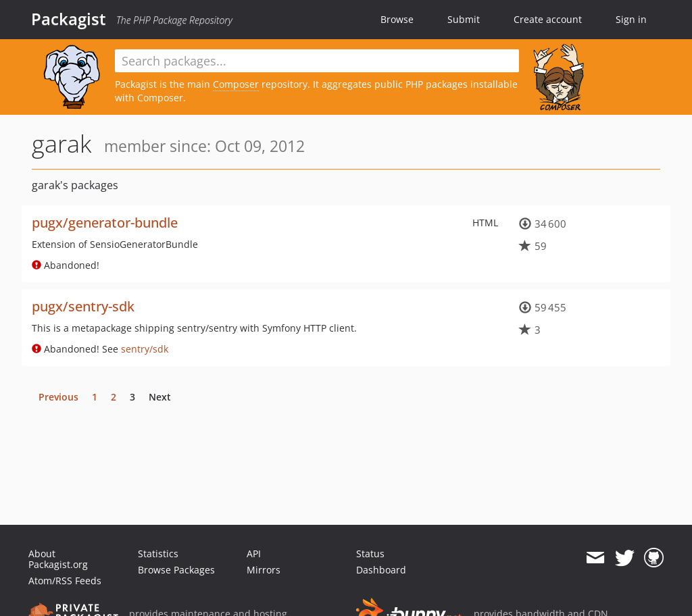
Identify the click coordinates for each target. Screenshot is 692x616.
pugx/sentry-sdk (83, 306)
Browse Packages (176, 570)
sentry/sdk (145, 349)
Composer (236, 84)
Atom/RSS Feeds (65, 581)
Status (370, 554)
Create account (548, 19)
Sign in (631, 19)
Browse (397, 19)
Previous (58, 397)
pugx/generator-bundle (105, 223)
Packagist (69, 19)
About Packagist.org (58, 559)
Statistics (158, 554)
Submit (464, 19)
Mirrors (264, 570)
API (254, 554)
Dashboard (381, 570)
